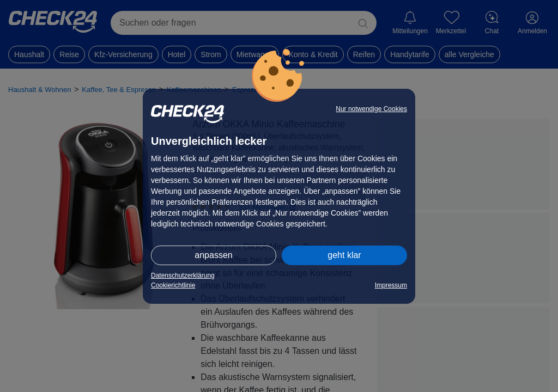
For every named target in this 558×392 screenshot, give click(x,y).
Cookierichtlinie (173, 285)
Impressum (391, 285)
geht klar (344, 255)
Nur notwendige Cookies (371, 109)
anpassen (213, 255)
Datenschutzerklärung (183, 275)
